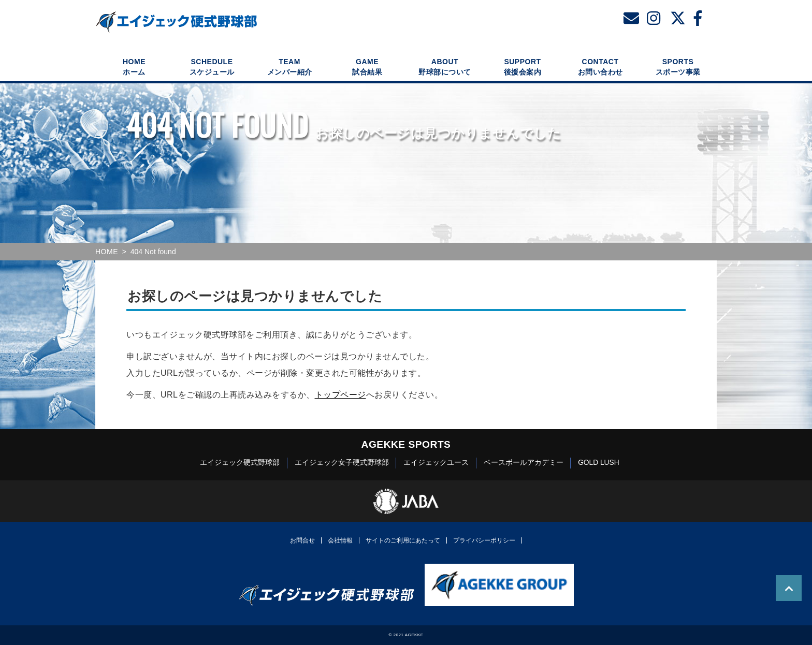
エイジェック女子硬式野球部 (342, 463)
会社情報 (340, 540)
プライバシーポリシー (484, 540)
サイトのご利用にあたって (403, 540)
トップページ (340, 395)
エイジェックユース (436, 463)
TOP (789, 588)
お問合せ (302, 540)
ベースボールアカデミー (524, 463)
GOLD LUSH (598, 463)
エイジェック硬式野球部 (240, 463)
